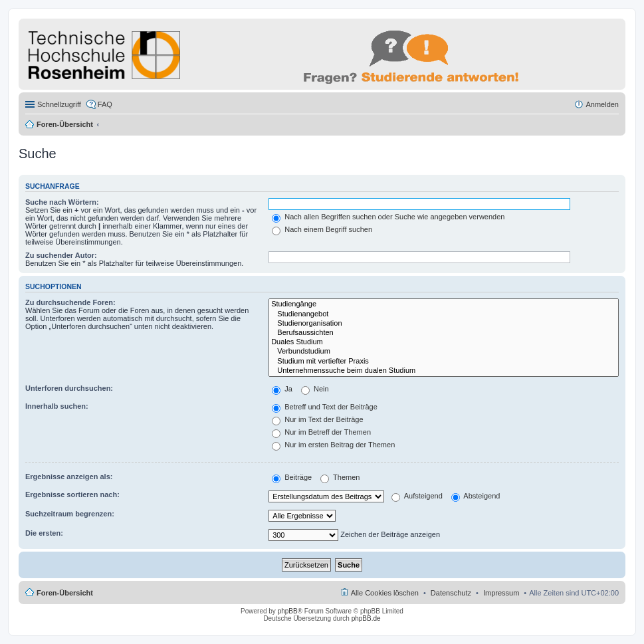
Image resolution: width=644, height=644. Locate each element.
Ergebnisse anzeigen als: (69, 477)
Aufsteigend (417, 496)
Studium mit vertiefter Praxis (444, 362)
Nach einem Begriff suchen (322, 229)
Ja (282, 389)
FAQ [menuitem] (105, 104)
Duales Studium (444, 342)
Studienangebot (444, 314)
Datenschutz (451, 593)
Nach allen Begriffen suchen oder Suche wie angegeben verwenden (388, 217)
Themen (340, 477)
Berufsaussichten (444, 333)
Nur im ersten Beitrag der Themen (333, 445)
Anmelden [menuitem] (602, 104)
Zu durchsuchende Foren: (70, 302)
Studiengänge (444, 304)
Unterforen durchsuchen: (69, 388)
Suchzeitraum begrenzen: (70, 514)
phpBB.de (366, 618)
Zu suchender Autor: (61, 255)
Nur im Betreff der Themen (321, 432)
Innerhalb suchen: (57, 406)
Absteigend (476, 496)
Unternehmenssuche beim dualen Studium (444, 371)
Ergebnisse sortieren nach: (72, 494)
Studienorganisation (444, 324)
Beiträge (292, 477)
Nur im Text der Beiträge (317, 419)
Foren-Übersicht (65, 124)
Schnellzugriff (59, 104)
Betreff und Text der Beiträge (325, 407)
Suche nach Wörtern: (62, 202)
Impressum (501, 593)
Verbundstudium (444, 352)
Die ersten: (44, 533)
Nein (315, 389)
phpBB (288, 611)
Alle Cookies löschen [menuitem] (385, 593)
